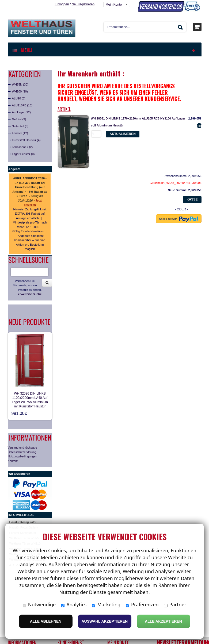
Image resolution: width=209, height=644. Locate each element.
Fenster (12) (20, 133)
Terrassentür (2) (22, 147)
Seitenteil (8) (20, 126)
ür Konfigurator (27, 522)
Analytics (74, 604)
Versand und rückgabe (22, 447)
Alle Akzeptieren (163, 621)
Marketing (106, 604)
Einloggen (62, 4)
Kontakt (13, 461)
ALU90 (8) (19, 98)
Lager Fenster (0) (23, 154)
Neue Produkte (29, 321)
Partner (175, 604)
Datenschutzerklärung (22, 452)
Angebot (15, 169)
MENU (104, 49)
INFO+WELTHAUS (21, 515)
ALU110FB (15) (22, 105)
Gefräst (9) (19, 119)
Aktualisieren (123, 134)
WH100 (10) (20, 91)
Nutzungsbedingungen (22, 456)
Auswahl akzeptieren (105, 621)
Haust (13, 522)
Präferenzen (142, 604)
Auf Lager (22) (21, 112)
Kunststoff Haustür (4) (26, 140)
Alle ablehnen (46, 621)
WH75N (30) (20, 84)
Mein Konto (114, 4)
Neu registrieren (83, 4)
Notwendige (39, 604)
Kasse (192, 199)
